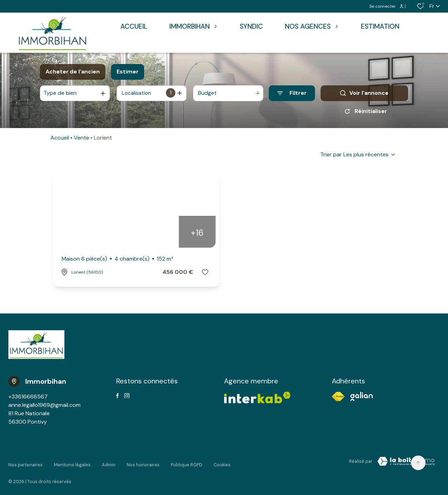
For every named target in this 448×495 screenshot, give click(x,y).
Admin (109, 463)
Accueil (60, 140)
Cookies (222, 463)
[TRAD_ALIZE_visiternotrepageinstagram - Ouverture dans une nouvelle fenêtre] (127, 398)
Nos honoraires (143, 463)
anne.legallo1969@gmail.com (44, 407)
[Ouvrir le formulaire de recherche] (292, 93)
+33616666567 (28, 399)
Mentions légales (72, 463)
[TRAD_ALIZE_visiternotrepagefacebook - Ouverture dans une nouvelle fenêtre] (117, 398)
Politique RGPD (187, 463)
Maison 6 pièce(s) (117, 261)
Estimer (128, 72)
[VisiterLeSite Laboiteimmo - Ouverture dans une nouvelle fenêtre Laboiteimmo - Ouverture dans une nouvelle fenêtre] (406, 464)
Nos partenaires (26, 463)
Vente (82, 140)
